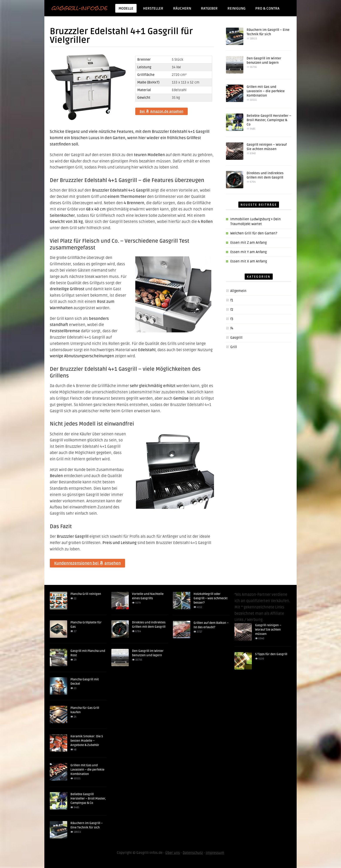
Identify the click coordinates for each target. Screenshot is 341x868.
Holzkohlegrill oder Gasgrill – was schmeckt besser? (211, 598)
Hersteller (153, 8)
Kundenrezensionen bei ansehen (87, 563)
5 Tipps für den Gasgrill (271, 654)
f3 (232, 319)
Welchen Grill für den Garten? (254, 233)
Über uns (173, 853)
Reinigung (237, 8)
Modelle (127, 8)
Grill (234, 347)
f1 (232, 300)
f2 (232, 310)
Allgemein (238, 291)
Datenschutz (193, 853)
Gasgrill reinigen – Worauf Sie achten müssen (268, 630)
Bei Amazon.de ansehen (161, 112)
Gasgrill (236, 338)
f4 (232, 328)
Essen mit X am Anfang (249, 261)
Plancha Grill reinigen (86, 594)
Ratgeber (209, 8)
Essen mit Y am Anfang (248, 252)
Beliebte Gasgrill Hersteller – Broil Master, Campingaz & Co (269, 120)
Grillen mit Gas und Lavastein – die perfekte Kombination (266, 91)
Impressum (215, 853)
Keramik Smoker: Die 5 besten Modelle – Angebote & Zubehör (87, 741)
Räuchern (182, 8)
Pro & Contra (267, 8)
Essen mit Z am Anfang (248, 243)
